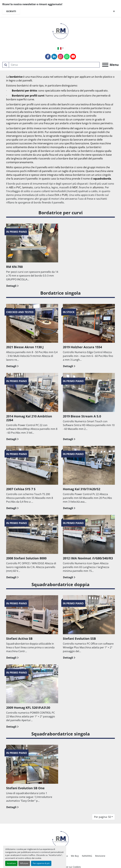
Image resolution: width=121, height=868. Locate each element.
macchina (36, 77)
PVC (19, 187)
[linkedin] (54, 57)
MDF (75, 187)
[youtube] (73, 57)
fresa (47, 123)
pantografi (43, 119)
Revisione (100, 856)
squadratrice (21, 175)
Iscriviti (11, 11)
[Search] (54, 65)
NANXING (87, 856)
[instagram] (60, 57)
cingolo (32, 140)
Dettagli (12, 286)
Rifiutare (24, 863)
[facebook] (48, 57)
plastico (108, 77)
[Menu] (105, 65)
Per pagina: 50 (102, 817)
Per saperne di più (41, 863)
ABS (11, 187)
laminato (27, 187)
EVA (57, 195)
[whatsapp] (67, 57)
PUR (64, 195)
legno (71, 77)
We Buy (75, 856)
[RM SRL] (60, 839)
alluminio (98, 187)
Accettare (11, 863)
